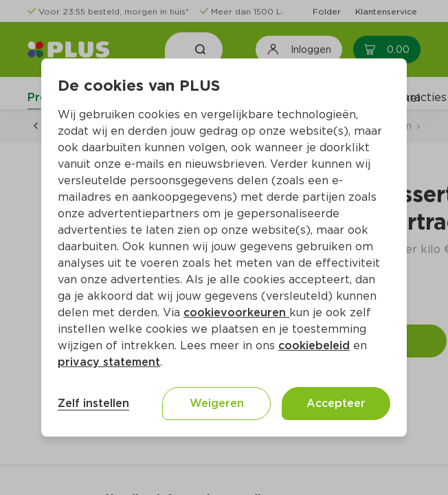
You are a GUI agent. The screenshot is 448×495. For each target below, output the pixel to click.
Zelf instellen (93, 403)
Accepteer (336, 403)
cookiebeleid (314, 345)
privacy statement (109, 362)
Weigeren (217, 403)
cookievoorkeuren (236, 312)
